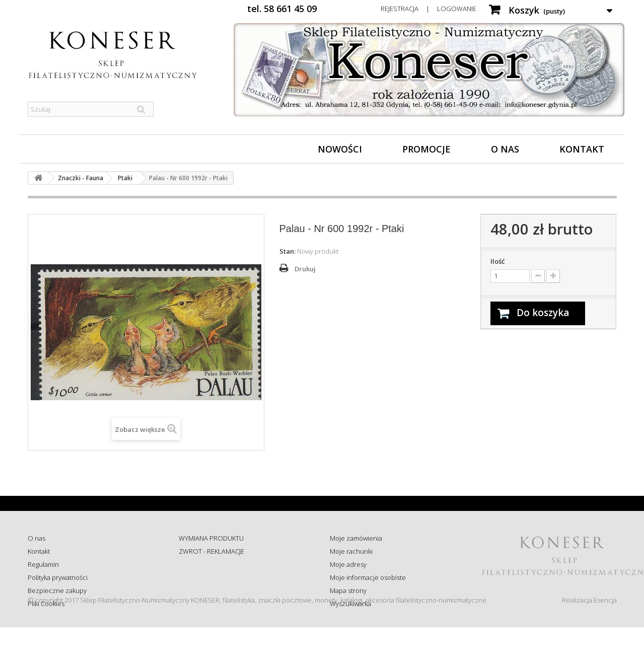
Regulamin (43, 564)
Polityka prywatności (58, 577)
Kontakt (582, 149)
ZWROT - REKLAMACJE (211, 551)
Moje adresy (348, 564)
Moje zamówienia (356, 538)
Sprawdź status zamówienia (220, 577)
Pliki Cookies (46, 604)
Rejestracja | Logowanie (428, 9)
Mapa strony (348, 590)
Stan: (288, 251)
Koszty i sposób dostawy (214, 590)
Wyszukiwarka (350, 604)
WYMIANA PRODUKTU (211, 538)
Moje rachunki (351, 551)
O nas (505, 149)
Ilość (497, 261)
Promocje (426, 149)
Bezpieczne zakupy (57, 590)
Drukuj (305, 269)
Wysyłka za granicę (206, 604)
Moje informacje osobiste (368, 577)
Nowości (340, 149)
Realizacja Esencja (589, 640)
